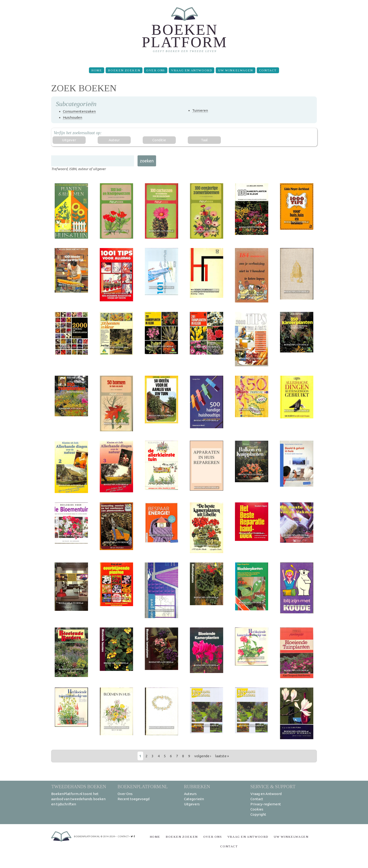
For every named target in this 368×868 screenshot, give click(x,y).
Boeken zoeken (124, 70)
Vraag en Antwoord (192, 70)
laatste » (222, 756)
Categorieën (194, 799)
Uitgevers (192, 804)
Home (97, 70)
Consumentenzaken (79, 111)
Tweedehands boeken (79, 786)
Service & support (273, 786)
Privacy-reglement (266, 804)
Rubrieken (197, 786)
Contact (268, 70)
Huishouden (73, 117)
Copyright (258, 814)
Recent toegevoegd (134, 799)
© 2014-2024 (108, 836)
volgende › (203, 756)
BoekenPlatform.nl (143, 786)
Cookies (257, 809)
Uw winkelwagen (235, 70)
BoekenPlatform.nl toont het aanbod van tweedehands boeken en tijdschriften (78, 799)
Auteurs (190, 794)
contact (123, 836)
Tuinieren (200, 110)
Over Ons (156, 70)
